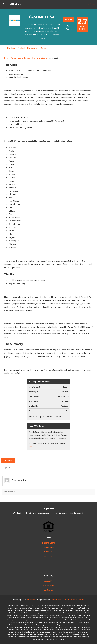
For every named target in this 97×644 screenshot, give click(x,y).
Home (7, 58)
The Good (11, 48)
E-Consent (80, 600)
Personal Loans (48, 543)
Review (14, 58)
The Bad (21, 48)
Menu (92, 4)
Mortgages (49, 556)
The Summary (33, 48)
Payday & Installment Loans (36, 58)
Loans (20, 58)
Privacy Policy (56, 600)
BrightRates (12, 4)
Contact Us (49, 590)
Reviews (44, 48)
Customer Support (49, 586)
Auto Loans (49, 552)
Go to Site (69, 19)
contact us (33, 447)
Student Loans (48, 547)
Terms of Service (69, 600)
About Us (48, 581)
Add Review (69, 28)
